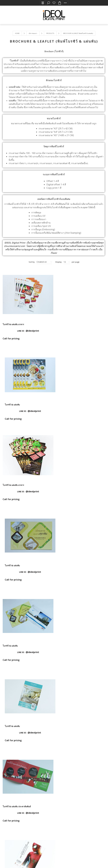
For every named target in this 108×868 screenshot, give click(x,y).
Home (17, 33)
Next (60, 760)
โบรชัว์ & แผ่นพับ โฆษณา (14, 644)
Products (50, 33)
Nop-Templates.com (48, 860)
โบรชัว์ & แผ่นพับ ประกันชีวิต (68, 723)
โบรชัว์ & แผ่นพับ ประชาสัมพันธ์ (17, 564)
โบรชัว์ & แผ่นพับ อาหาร (13, 324)
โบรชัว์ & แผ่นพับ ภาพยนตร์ (67, 564)
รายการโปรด (54, 3)
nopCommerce (22, 860)
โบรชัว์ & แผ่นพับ (63, 324)
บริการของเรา (33, 33)
